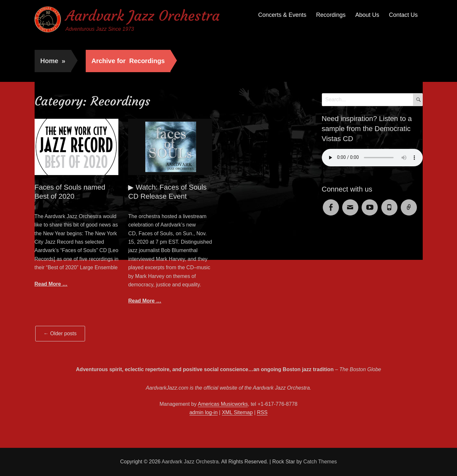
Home (53, 61)
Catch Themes (320, 462)
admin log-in (204, 412)
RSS (262, 412)
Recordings (331, 15)
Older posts (60, 333)
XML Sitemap (237, 412)
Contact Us (403, 15)
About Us (367, 15)
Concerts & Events (282, 15)
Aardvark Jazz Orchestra (143, 16)
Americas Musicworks (223, 404)
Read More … (51, 284)
